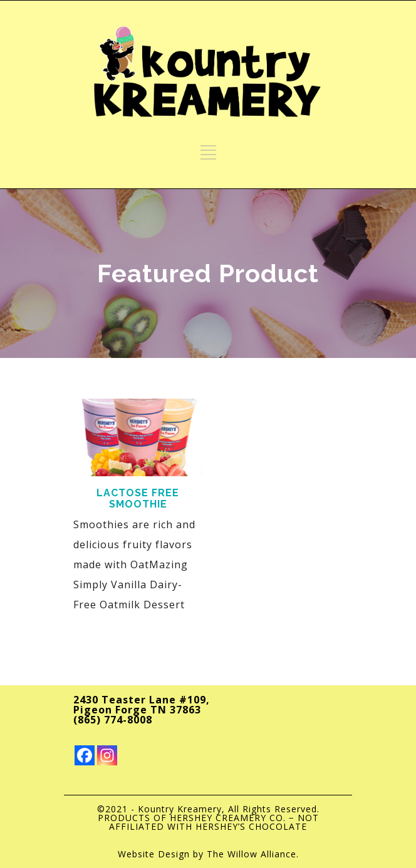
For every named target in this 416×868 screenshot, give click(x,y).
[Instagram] (107, 755)
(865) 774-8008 (113, 720)
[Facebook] (85, 755)
